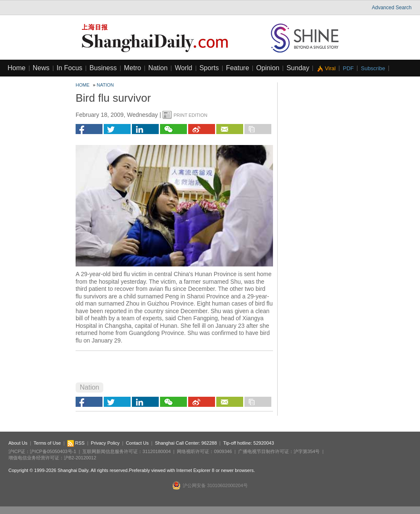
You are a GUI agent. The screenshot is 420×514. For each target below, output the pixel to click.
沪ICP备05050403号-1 (53, 451)
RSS (76, 443)
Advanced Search (392, 8)
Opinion (268, 68)
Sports (209, 68)
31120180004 (156, 451)
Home (17, 68)
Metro (133, 68)
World (184, 68)
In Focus (70, 68)
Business (103, 68)
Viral (330, 68)
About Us (18, 443)
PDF (348, 68)
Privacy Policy (105, 443)
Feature (238, 68)
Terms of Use (47, 443)
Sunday (298, 68)
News (41, 68)
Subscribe (373, 68)
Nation (158, 68)
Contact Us (137, 443)
